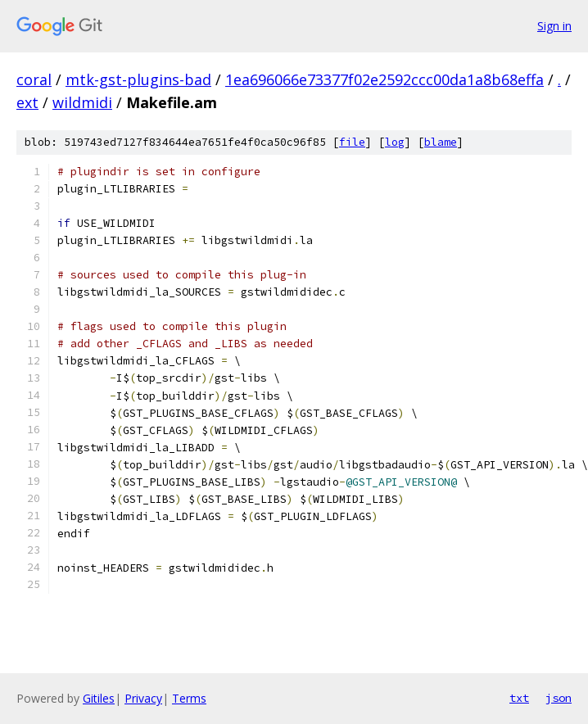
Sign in (554, 26)
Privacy (143, 698)
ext (27, 102)
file (352, 142)
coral (34, 79)
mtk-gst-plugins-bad (138, 79)
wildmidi (82, 102)
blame (441, 142)
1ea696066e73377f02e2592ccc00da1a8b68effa (384, 79)
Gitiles (99, 698)
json (559, 698)
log (395, 142)
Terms (189, 698)
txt (519, 698)
